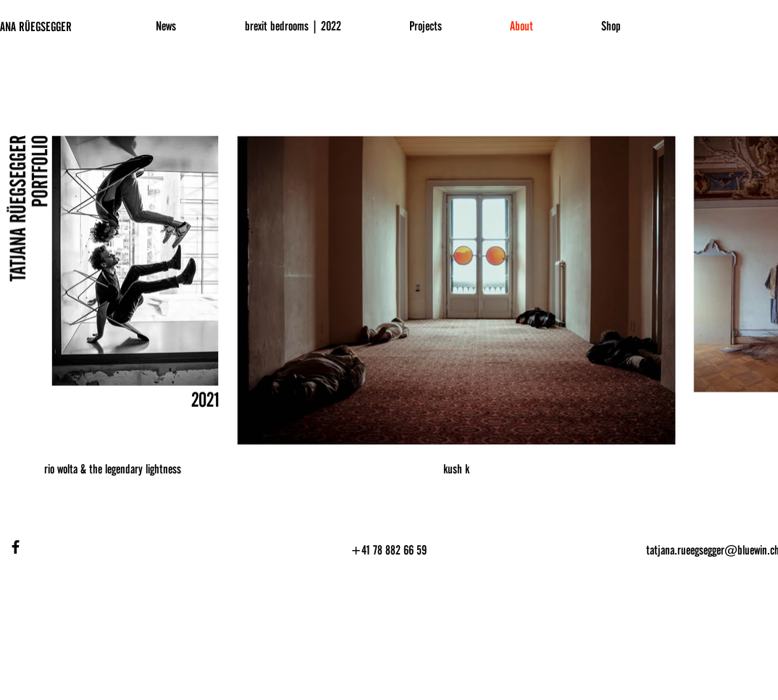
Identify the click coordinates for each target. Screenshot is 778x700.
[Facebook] (16, 547)
